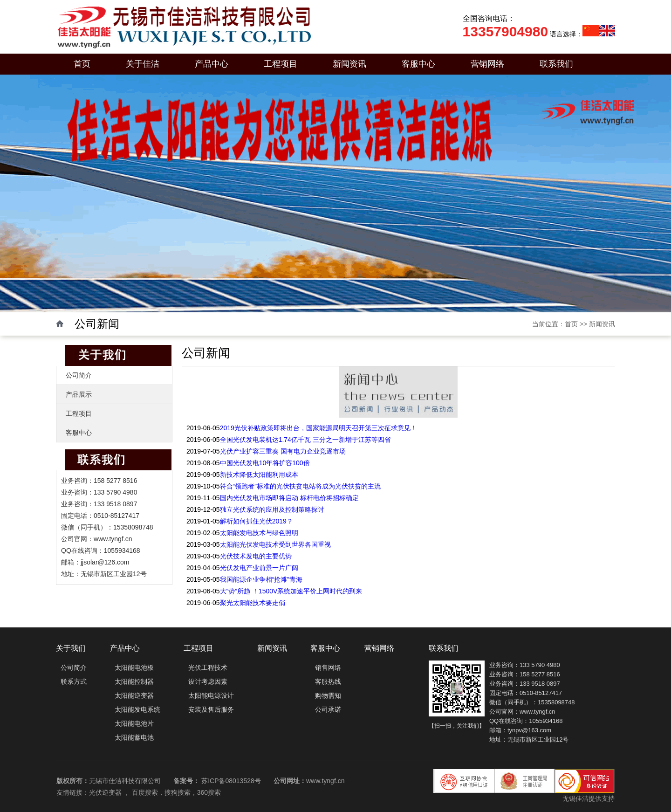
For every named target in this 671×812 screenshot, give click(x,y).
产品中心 (212, 64)
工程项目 (281, 64)
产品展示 (79, 394)
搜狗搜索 (178, 792)
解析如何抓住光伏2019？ (257, 521)
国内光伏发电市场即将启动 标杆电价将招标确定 (289, 498)
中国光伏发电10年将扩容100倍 (265, 463)
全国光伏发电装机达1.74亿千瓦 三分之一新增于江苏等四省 (305, 440)
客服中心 (418, 64)
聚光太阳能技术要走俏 (253, 603)
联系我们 (556, 64)
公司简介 (79, 375)
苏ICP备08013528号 (231, 781)
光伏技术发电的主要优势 (256, 556)
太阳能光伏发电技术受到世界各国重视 (275, 544)
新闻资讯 (349, 64)
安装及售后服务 (211, 709)
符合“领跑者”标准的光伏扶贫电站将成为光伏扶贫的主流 (300, 486)
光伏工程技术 (208, 667)
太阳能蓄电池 (134, 737)
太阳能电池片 (134, 723)
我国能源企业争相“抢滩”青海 (261, 579)
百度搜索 (145, 792)
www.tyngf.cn (325, 781)
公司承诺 (328, 709)
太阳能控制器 (134, 681)
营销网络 (487, 64)
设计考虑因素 (208, 681)
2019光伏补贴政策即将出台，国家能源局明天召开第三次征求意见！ (318, 428)
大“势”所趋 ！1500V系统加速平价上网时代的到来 (291, 591)
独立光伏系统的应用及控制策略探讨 (272, 509)
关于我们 (71, 648)
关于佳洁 (143, 64)
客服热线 (328, 681)
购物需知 (328, 695)
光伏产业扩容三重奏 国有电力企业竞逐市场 (283, 451)
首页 (82, 64)
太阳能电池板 (134, 667)
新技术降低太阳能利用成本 (259, 475)
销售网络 (328, 667)
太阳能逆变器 (134, 695)
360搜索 (209, 792)
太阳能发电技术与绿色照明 (259, 533)
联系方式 (74, 681)
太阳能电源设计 (211, 695)
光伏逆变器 (105, 792)
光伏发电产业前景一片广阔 (259, 568)
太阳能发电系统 (137, 709)
